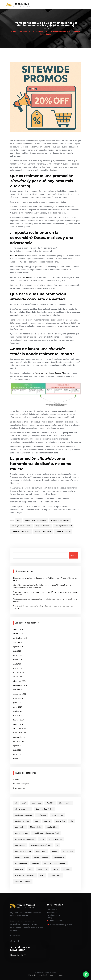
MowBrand (53, 972)
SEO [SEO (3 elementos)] (31, 869)
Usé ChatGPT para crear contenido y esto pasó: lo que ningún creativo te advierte (43, 607)
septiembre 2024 (20, 694)
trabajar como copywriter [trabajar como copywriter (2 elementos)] (25, 875)
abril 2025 (17, 664)
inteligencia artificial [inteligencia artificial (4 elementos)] (23, 851)
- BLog (50, 918)
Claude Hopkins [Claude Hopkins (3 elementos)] (65, 803)
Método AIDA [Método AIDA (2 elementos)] (59, 857)
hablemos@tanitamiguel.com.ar (62, 925)
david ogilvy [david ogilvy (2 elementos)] (20, 827)
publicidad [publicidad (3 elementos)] (19, 869)
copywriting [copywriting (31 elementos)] (60, 821)
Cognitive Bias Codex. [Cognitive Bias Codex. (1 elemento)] (44, 809)
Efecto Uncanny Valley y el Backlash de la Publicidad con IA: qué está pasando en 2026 (45, 579)
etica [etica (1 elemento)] (42, 839)
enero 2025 (18, 677)
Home (44, 29)
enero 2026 (18, 630)
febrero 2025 (19, 673)
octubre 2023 (19, 737)
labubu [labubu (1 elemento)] (55, 851)
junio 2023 (18, 754)
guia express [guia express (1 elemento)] (20, 845)
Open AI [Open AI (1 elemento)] (36, 863)
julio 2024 (17, 703)
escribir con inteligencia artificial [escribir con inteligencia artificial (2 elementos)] (46, 833)
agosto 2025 (18, 647)
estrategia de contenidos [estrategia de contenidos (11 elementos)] (25, 839)
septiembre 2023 (20, 741)
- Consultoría (52, 912)
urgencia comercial (63, 531)
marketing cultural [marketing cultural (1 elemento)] (41, 857)
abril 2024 (17, 711)
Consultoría (43, 975)
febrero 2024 (19, 720)
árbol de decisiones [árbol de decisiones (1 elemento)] (23, 881)
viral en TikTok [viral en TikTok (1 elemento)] (55, 875)
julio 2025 (17, 651)
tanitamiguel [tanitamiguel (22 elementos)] (43, 869)
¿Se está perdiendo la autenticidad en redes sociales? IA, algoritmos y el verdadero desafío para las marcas (42, 586)
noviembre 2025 (20, 638)
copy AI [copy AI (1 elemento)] (47, 821)
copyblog (17, 780)
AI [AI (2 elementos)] (16, 803)
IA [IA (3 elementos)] (57, 845)
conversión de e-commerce (36, 520)
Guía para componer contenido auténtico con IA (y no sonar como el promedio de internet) (45, 593)
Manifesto (40, 972)
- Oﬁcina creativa (54, 915)
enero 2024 (18, 724)
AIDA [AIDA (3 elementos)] (24, 803)
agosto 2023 (18, 746)
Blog (51, 975)
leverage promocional (63, 526)
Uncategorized (19, 788)
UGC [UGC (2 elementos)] (42, 875)
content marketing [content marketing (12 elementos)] (22, 821)
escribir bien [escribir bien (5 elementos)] (52, 827)
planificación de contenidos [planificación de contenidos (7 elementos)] (55, 863)
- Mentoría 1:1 (52, 910)
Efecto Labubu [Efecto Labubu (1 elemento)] (36, 827)
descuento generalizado (60, 520)
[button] (86, 974)
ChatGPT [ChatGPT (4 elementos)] (50, 803)
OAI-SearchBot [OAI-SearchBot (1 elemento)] (21, 863)
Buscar (73, 555)
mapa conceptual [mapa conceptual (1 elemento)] (22, 857)
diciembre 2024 (20, 681)
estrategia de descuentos (22, 526)
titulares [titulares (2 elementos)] (67, 869)
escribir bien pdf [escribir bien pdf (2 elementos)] (22, 833)
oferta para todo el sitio (21, 531)
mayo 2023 (18, 759)
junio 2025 (18, 655)
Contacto (59, 975)
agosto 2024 (18, 698)
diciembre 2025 (20, 634)
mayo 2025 (18, 660)
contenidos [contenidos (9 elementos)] (42, 815)
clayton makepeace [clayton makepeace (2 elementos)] (23, 809)
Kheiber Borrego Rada (22, 784)
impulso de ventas (43, 526)
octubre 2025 (19, 642)
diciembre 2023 (20, 729)
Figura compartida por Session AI (49, 373)
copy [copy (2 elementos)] (37, 821)
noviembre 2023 (20, 733)
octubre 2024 (19, 690)
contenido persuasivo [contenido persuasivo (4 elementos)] (24, 815)
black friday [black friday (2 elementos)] (36, 803)
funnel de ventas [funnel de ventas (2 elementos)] (56, 839)
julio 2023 (17, 750)
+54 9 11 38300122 (57, 920)
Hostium (46, 972)
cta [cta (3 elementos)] (72, 821)
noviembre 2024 (20, 685)
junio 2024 (18, 707)
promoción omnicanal (43, 531)
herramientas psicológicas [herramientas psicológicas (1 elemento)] (41, 845)
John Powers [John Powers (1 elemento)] (41, 851)
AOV (19, 520)
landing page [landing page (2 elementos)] (68, 851)
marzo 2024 (18, 716)
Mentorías (32, 975)
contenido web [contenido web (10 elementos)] (57, 815)
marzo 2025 (18, 668)
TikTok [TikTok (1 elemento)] (55, 869)
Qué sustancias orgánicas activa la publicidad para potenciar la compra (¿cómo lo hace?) (45, 600)
